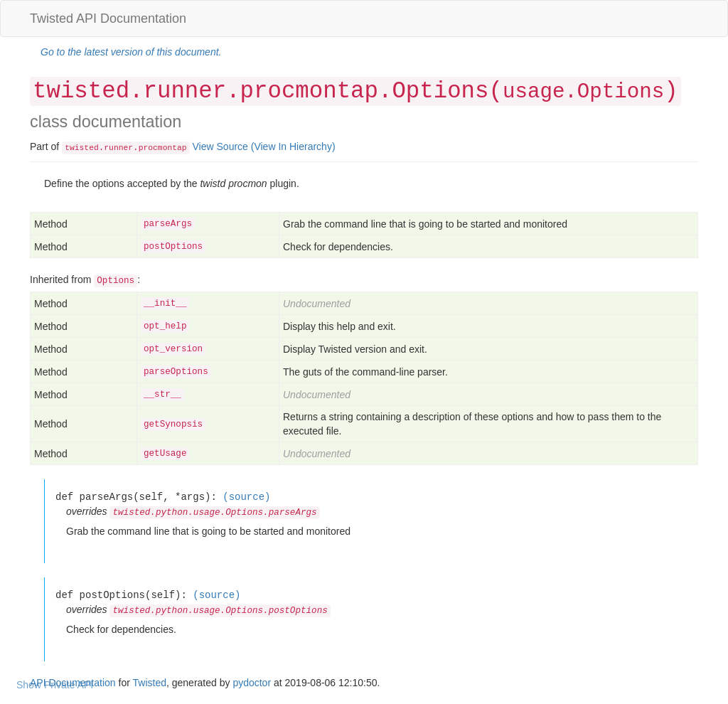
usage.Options (583, 92)
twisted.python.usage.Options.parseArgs (214, 513)
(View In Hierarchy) (293, 146)
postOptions (173, 247)
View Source (220, 146)
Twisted (150, 683)
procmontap (163, 148)
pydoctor (252, 683)
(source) (246, 497)
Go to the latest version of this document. (131, 52)
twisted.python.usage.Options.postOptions (220, 611)
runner (118, 148)
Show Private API (55, 685)
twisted (82, 148)
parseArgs (168, 224)
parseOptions (176, 372)
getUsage (165, 454)
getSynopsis (173, 425)
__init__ (165, 304)
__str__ (162, 395)
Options (116, 281)
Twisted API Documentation (108, 18)
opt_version (173, 349)
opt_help (165, 326)
